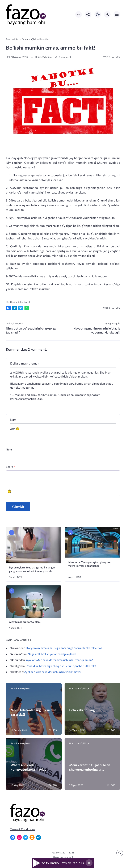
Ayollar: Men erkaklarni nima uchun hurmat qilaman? (59, 660)
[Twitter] (26, 837)
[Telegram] (38, 837)
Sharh (10, 467)
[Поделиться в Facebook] (8, 308)
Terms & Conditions (23, 829)
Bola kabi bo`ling (82, 710)
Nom (9, 449)
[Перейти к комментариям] (120, 853)
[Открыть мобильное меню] (117, 14)
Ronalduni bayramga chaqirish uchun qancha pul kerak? (61, 666)
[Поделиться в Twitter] (21, 308)
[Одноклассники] (32, 837)
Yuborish (18, 507)
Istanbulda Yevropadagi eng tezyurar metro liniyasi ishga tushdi (90, 564)
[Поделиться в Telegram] (14, 308)
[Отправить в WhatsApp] (27, 308)
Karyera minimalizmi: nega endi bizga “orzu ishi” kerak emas (64, 648)
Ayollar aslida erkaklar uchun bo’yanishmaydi (53, 672)
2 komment (63, 57)
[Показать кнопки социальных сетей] (88, 14)
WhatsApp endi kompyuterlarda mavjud (29, 767)
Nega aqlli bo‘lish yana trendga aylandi (52, 654)
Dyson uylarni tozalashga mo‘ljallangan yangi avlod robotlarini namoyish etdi (32, 569)
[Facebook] (13, 837)
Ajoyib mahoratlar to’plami (25, 622)
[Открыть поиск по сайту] (107, 14)
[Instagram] (19, 837)
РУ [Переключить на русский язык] (79, 14)
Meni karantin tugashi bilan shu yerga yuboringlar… (90, 767)
